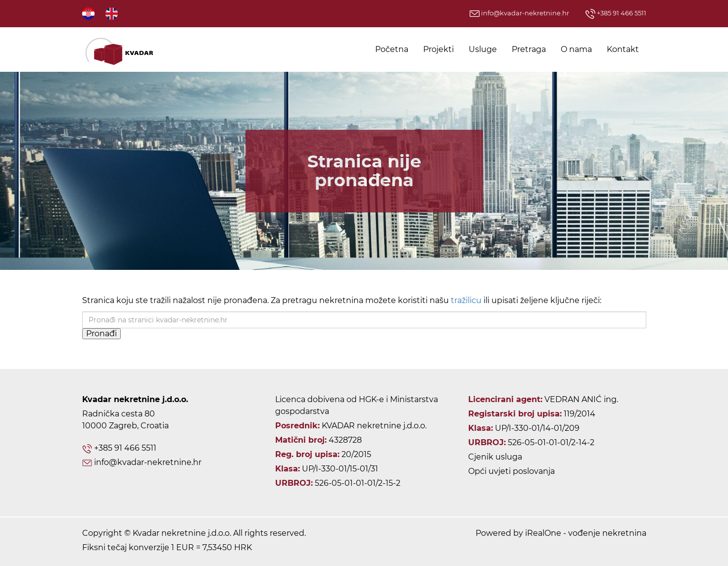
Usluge (483, 49)
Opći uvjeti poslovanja (511, 471)
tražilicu (466, 300)
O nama (576, 49)
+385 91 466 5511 (616, 13)
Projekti (438, 49)
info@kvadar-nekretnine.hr (519, 13)
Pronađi (101, 334)
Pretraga (529, 49)
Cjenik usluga (495, 457)
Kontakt (623, 49)
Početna (392, 49)
